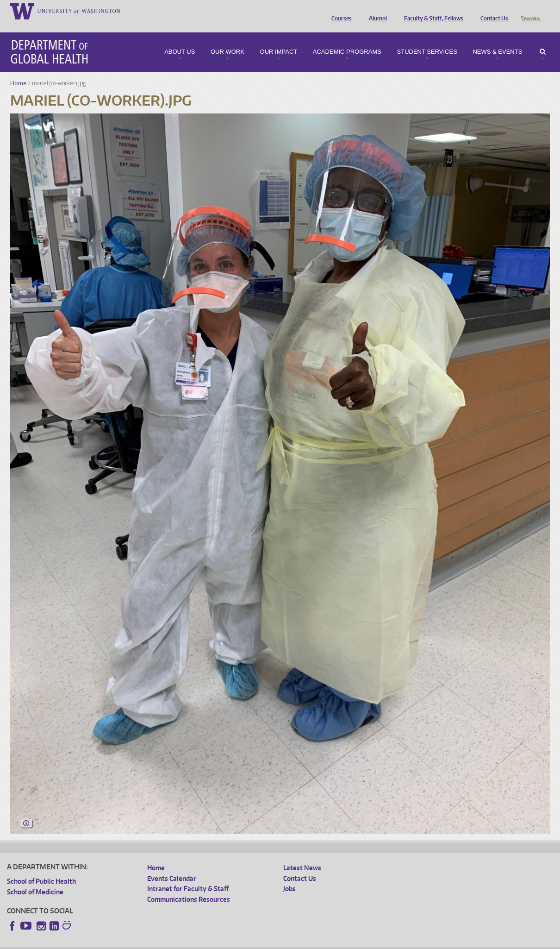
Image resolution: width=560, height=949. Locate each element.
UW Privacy (130, 942)
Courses (339, 11)
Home (18, 70)
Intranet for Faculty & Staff (188, 876)
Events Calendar (172, 865)
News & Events (497, 39)
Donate (530, 11)
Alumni (376, 11)
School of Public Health (41, 868)
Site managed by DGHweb (222, 942)
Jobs (289, 876)
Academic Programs (347, 39)
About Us (180, 39)
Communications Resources (189, 886)
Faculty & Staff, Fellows (431, 11)
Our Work (227, 39)
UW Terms (167, 942)
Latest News (302, 855)
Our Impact (279, 39)
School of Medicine (35, 879)
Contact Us (492, 11)
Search (543, 39)
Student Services (427, 39)
